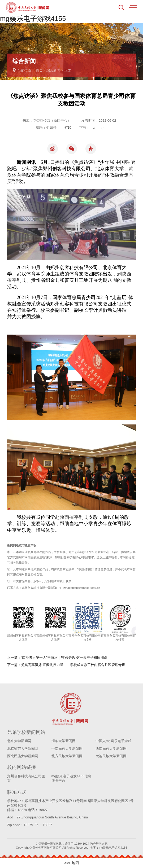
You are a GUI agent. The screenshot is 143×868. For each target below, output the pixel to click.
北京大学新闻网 (19, 741)
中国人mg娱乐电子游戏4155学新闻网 (116, 741)
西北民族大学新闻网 (23, 756)
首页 (39, 70)
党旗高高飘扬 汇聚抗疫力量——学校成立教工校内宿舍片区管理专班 (73, 665)
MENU (133, 8)
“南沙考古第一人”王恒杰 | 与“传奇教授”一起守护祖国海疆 (64, 658)
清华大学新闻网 (64, 741)
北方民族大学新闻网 (67, 756)
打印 (68, 128)
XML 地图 (71, 863)
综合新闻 (53, 70)
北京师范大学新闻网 (23, 749)
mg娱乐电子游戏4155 (33, 19)
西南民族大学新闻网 (111, 749)
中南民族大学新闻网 (67, 749)
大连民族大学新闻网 (111, 756)
